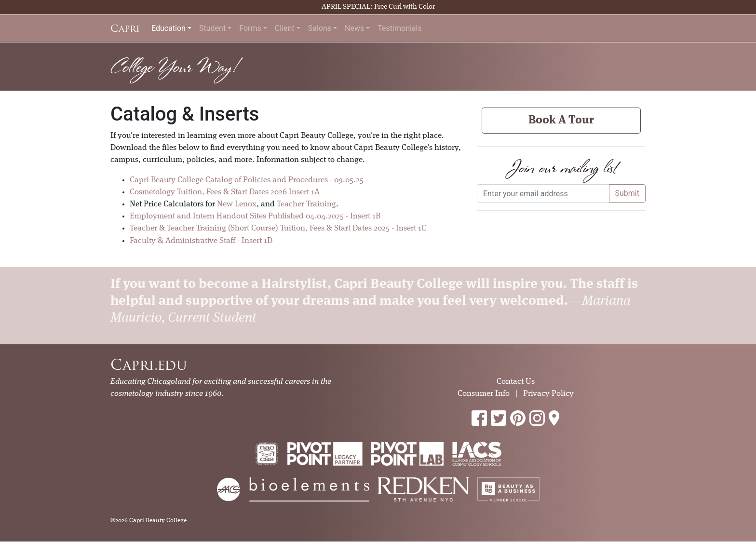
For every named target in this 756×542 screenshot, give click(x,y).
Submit (627, 193)
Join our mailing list (561, 167)
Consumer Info (484, 394)
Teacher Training (306, 204)
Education (169, 28)
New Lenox (237, 204)
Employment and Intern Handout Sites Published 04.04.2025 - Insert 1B (255, 216)
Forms (250, 28)
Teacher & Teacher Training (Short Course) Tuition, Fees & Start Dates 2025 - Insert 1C (278, 228)
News (354, 28)
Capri (125, 28)
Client (285, 28)
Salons (320, 28)
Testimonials (399, 28)
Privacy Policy (548, 394)
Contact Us (516, 382)
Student (212, 28)
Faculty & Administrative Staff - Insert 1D (201, 241)
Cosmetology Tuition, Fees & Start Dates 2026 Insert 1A (225, 192)
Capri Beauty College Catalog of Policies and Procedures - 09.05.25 (247, 180)
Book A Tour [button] (561, 121)
